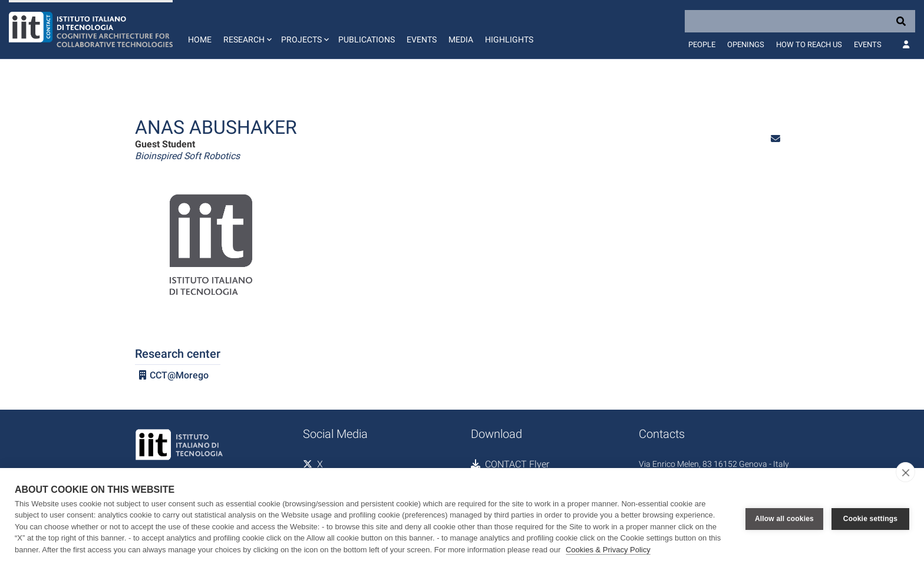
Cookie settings (870, 519)
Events (422, 39)
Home (200, 39)
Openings (746, 45)
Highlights (509, 39)
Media (461, 39)
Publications (367, 39)
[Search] (800, 21)
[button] (246, 29)
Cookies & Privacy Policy (608, 550)
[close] (905, 472)
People (702, 45)
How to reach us (809, 45)
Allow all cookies (784, 519)
